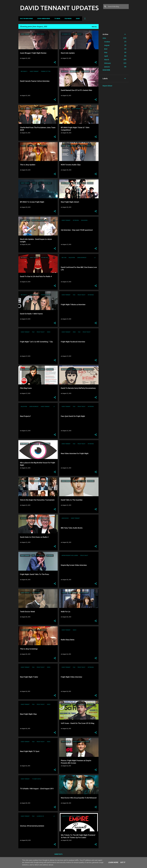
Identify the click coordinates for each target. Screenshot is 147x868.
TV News (57, 19)
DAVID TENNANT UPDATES (59, 8)
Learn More (113, 862)
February (107, 63)
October (107, 42)
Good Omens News (44, 19)
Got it (123, 862)
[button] (55, 62)
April (106, 56)
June (106, 49)
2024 (104, 38)
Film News (68, 19)
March (107, 60)
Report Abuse (107, 86)
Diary (78, 19)
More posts (58, 854)
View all (94, 27)
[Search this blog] (118, 7)
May (106, 52)
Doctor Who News (26, 19)
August (107, 45)
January (107, 67)
